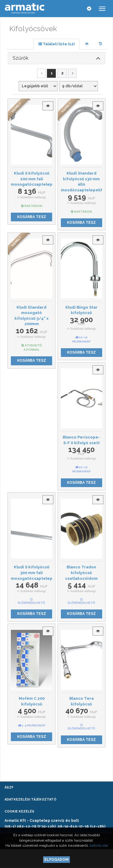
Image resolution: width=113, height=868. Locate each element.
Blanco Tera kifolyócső (82, 701)
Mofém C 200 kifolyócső (32, 701)
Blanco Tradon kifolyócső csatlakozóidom (81, 573)
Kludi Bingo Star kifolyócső (82, 310)
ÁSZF (9, 787)
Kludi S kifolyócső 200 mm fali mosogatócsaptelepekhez (31, 179)
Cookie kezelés (19, 811)
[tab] (56, 58)
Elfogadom (56, 860)
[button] (56, 58)
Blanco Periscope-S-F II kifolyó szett (81, 440)
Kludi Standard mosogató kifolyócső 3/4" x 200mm (31, 316)
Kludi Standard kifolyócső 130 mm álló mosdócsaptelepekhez (82, 182)
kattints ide (99, 846)
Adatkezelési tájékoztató (30, 799)
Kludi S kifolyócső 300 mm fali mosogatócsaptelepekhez (31, 573)
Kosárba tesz (32, 217)
